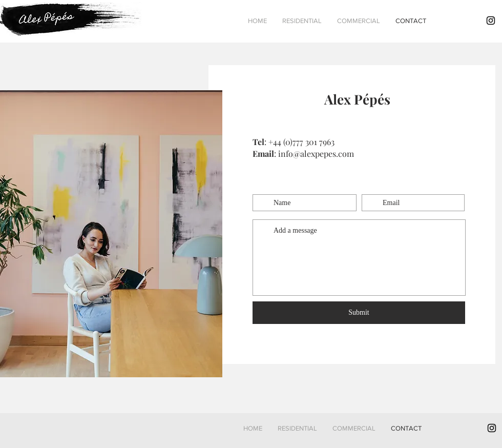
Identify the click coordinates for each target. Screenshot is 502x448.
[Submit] (359, 313)
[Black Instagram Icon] (491, 21)
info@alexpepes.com (316, 154)
